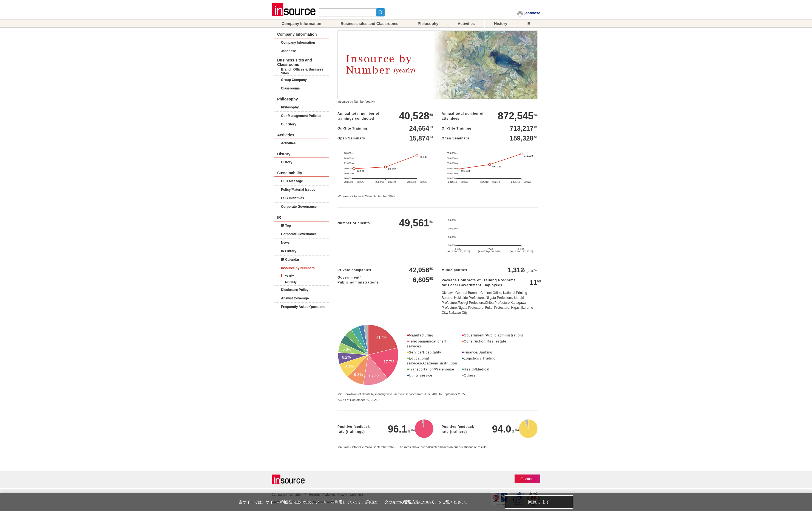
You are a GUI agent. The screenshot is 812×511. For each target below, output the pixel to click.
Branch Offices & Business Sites (302, 71)
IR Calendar (290, 260)
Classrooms (290, 88)
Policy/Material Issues (298, 190)
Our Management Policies (301, 116)
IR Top (286, 226)
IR (529, 24)
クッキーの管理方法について (410, 502)
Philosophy (428, 24)
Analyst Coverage (295, 298)
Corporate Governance (299, 207)
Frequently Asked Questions (303, 307)
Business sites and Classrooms (369, 24)
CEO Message (292, 181)
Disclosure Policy (295, 290)
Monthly (291, 282)
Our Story (289, 124)
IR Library (289, 251)
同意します (539, 502)
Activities (466, 24)
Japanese (532, 14)
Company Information (301, 24)
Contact (527, 479)
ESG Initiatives (293, 198)
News (285, 243)
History (501, 24)
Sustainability (290, 173)
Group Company (294, 80)
